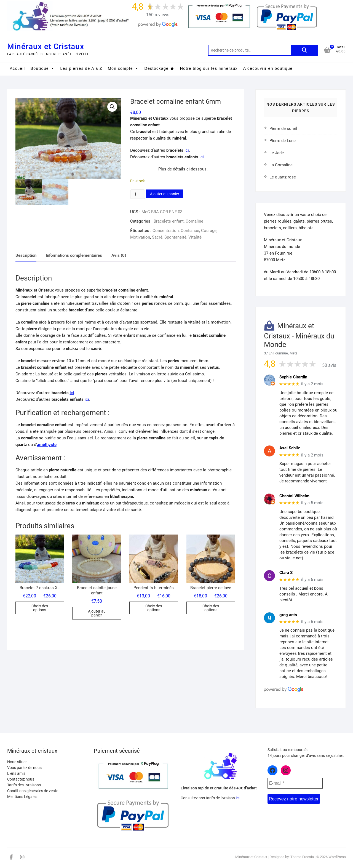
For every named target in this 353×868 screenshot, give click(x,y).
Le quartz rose (283, 177)
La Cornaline (281, 165)
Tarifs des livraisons (24, 785)
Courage (209, 231)
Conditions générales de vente (33, 791)
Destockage (156, 68)
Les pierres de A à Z (81, 68)
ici (187, 150)
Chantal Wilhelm (294, 496)
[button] (112, 107)
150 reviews (158, 15)
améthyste (47, 445)
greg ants (288, 615)
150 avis (328, 365)
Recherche (304, 50)
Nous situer (17, 762)
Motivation (140, 237)
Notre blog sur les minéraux (209, 68)
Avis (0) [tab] (119, 255)
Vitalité (195, 237)
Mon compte (123, 68)
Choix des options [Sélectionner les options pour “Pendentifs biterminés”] (154, 608)
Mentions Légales (22, 797)
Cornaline (194, 221)
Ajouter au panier (165, 194)
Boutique (43, 68)
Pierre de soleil (283, 129)
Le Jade (277, 153)
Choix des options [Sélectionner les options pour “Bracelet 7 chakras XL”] (40, 608)
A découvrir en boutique (268, 68)
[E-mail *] (295, 783)
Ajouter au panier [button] (97, 613)
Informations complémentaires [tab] (74, 255)
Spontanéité (175, 237)
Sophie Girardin (293, 377)
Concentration (166, 231)
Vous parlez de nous (24, 768)
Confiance (190, 231)
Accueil (18, 68)
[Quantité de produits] (138, 194)
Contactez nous (21, 779)
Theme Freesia (302, 857)
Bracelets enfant (169, 221)
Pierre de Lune (283, 141)
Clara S (286, 573)
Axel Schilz (290, 448)
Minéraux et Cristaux (46, 46)
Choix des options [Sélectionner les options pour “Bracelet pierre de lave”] (211, 608)
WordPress (337, 857)
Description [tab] (26, 255)
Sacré (157, 237)
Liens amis (16, 773)
